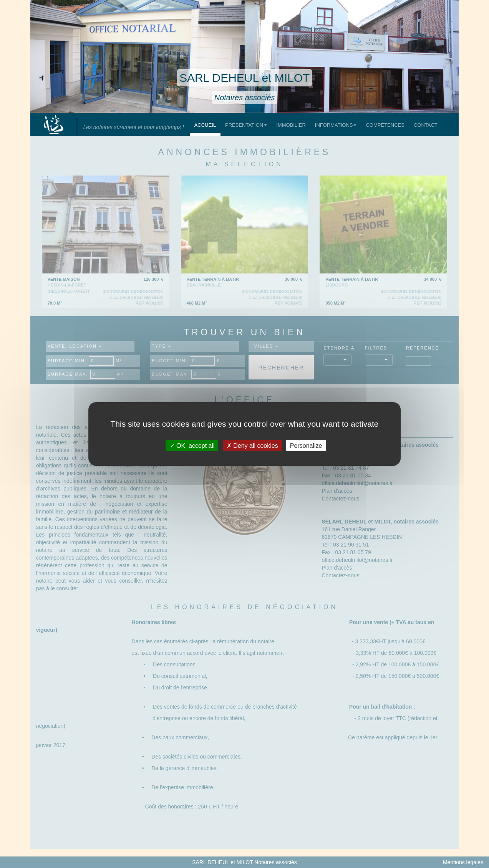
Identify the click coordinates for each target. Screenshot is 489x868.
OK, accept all (192, 446)
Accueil (205, 125)
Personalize (306, 446)
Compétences (385, 125)
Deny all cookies (252, 446)
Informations (336, 125)
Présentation (246, 125)
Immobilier (291, 125)
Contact (426, 125)
